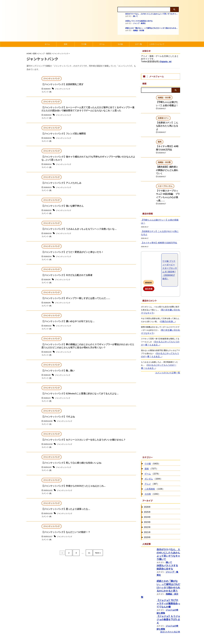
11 (89, 558)
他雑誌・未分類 (139, 30)
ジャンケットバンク (63, 89)
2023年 (147, 502)
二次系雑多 (150, 468)
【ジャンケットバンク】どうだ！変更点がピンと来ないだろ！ (71, 255)
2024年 (147, 497)
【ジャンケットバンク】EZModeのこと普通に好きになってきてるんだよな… (78, 398)
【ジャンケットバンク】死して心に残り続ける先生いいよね (70, 468)
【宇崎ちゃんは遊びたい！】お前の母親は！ (159, 206)
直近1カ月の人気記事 (170, 606)
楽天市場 (149, 268)
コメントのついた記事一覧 (168, 352)
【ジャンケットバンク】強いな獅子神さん (61, 208)
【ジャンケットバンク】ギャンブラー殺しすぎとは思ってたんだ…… (74, 301)
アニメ (148, 463)
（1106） (154, 469)
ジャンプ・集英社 (139, 23)
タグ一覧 (138, 44)
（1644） (153, 458)
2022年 (147, 507)
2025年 (147, 492)
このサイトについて (157, 44)
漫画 (66, 44)
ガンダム (149, 458)
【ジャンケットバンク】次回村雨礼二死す (61, 85)
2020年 (147, 517)
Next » (96, 558)
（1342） (152, 474)
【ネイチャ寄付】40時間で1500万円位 (157, 222)
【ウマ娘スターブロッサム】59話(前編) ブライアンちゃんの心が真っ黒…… (168, 184)
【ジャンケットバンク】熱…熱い (57, 375)
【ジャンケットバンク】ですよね (57, 421)
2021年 (147, 512)
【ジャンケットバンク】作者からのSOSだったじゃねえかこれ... (72, 491)
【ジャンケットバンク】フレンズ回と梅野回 (62, 135)
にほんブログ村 (148, 640)
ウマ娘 (84, 44)
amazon (148, 262)
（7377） (151, 448)
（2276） (152, 453)
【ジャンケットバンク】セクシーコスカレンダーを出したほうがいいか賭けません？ (81, 445)
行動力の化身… (167, 301)
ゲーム (102, 44)
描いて (135, 16)
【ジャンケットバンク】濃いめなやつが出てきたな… (66, 325)
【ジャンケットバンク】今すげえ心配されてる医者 (65, 278)
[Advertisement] (161, 394)
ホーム (47, 44)
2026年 (147, 486)
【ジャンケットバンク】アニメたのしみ (60, 185)
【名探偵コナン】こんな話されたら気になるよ (160, 214)
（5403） (152, 443)
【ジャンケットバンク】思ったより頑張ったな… (64, 515)
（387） (152, 464)
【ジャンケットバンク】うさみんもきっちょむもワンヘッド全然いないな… (77, 231)
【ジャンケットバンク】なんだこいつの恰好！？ (64, 538)
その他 (120, 44)
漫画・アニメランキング (152, 624)
